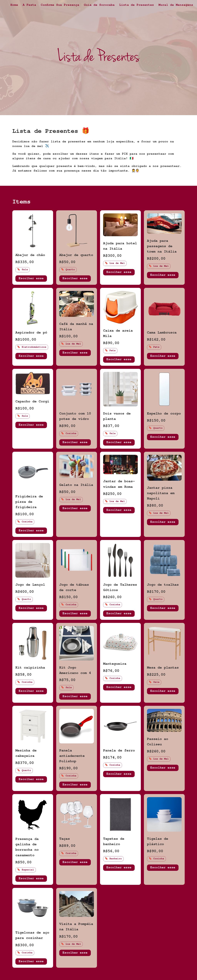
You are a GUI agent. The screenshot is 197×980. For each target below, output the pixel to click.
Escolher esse (31, 279)
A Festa (29, 5)
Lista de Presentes (137, 5)
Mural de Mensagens (176, 5)
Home (14, 5)
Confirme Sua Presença (60, 5)
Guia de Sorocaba (99, 5)
